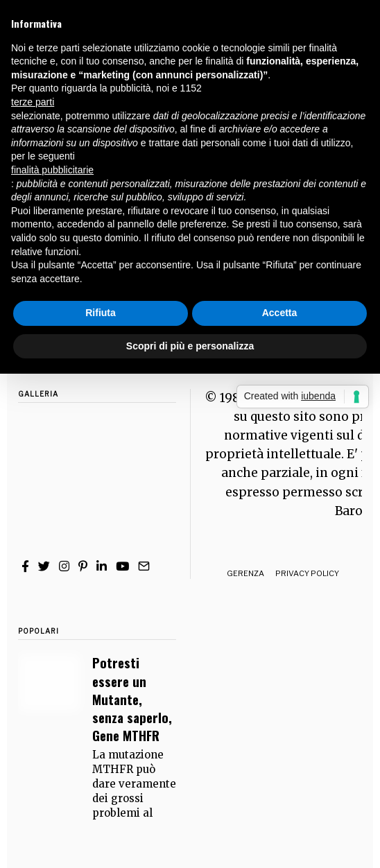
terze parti (33, 102)
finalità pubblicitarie (52, 170)
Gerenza (245, 573)
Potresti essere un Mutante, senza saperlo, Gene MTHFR (132, 699)
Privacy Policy (307, 573)
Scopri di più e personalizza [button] (190, 346)
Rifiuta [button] (101, 313)
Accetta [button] (280, 313)
